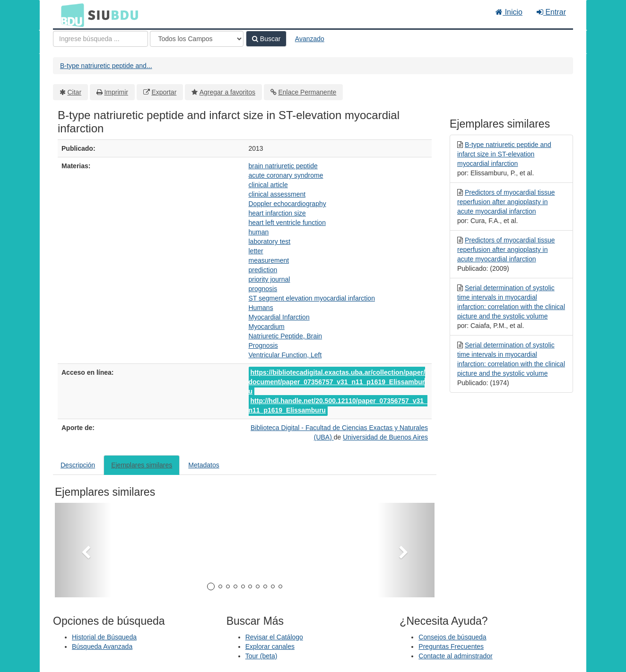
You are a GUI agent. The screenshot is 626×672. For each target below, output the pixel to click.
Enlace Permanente (307, 92)
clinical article (268, 185)
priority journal (270, 279)
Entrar (551, 12)
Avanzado (310, 39)
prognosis (263, 289)
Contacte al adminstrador (455, 656)
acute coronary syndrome (286, 175)
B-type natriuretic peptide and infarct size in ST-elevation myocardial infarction (504, 154)
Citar (75, 92)
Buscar (266, 39)
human (259, 232)
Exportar (164, 92)
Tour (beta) (261, 656)
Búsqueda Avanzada (102, 646)
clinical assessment (277, 194)
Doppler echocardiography (287, 204)
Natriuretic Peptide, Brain (286, 336)
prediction (263, 270)
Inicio (509, 12)
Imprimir (116, 92)
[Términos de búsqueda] (100, 39)
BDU (70, 15)
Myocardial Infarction (279, 317)
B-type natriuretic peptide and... (106, 66)
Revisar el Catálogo (274, 637)
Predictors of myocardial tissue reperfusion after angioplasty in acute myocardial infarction (506, 202)
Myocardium (267, 327)
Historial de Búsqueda (104, 637)
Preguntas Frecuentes (451, 646)
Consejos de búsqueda (452, 637)
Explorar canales (270, 646)
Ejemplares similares (142, 465)
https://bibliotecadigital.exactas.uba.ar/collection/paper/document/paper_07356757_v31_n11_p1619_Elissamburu (337, 382)
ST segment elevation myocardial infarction (312, 298)
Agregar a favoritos (227, 92)
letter (256, 251)
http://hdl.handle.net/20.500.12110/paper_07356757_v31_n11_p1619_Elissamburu (338, 405)
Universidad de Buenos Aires (385, 437)
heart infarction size (277, 213)
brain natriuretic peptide (283, 166)
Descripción (78, 465)
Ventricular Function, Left (285, 355)
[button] (83, 550)
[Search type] (197, 39)
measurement (269, 260)
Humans (261, 308)
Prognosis (263, 345)
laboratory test (270, 241)
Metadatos (204, 465)
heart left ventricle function (287, 223)
